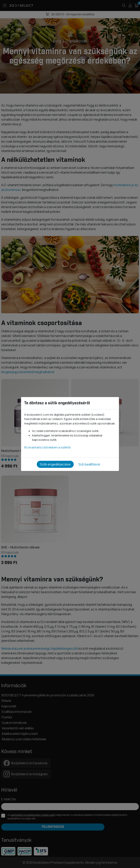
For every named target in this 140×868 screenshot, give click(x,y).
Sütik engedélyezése (55, 464)
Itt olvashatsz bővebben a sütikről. (48, 447)
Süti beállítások (89, 464)
